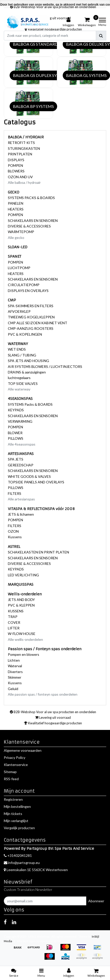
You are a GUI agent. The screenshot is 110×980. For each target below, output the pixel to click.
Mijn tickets (13, 814)
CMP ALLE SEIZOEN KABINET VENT (38, 323)
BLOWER (15, 433)
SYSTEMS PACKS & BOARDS (31, 198)
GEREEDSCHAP (21, 465)
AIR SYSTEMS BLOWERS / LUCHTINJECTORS (45, 366)
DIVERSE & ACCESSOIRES (29, 226)
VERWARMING (20, 421)
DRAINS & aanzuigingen (27, 372)
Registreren (13, 799)
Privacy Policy (15, 757)
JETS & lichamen (21, 514)
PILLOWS (16, 438)
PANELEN (16, 203)
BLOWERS (16, 171)
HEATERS (16, 209)
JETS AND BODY (21, 600)
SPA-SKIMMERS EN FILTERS (31, 306)
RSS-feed (11, 779)
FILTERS (15, 493)
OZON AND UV (20, 177)
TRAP (13, 617)
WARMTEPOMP (21, 232)
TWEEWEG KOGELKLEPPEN (31, 317)
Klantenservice (16, 765)
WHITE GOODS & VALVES (29, 476)
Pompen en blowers (24, 654)
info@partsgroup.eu (22, 863)
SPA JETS (16, 459)
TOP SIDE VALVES (23, 383)
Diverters (15, 672)
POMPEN (15, 165)
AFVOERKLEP (19, 311)
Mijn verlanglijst (16, 821)
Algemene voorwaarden (23, 750)
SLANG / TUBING (22, 355)
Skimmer (15, 677)
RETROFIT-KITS (21, 143)
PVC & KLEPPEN (21, 605)
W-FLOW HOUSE (22, 634)
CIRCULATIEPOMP (24, 285)
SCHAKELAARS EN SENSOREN (33, 220)
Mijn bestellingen (17, 806)
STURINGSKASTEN (24, 148)
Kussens (15, 537)
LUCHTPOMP (19, 268)
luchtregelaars (19, 378)
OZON (13, 531)
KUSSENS (16, 611)
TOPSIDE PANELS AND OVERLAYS (36, 482)
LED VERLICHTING (23, 575)
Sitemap (10, 772)
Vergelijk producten (19, 828)
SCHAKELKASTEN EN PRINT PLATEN (38, 552)
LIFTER (14, 628)
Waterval (15, 666)
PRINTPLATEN (20, 154)
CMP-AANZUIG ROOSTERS (31, 328)
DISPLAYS (16, 160)
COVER (14, 622)
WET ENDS (17, 349)
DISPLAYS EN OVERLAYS (28, 291)
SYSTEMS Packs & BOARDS (30, 404)
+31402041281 (18, 855)
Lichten (14, 660)
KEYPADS (16, 410)
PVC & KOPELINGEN (25, 334)
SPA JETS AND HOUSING (28, 361)
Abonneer (96, 901)
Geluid (13, 689)
